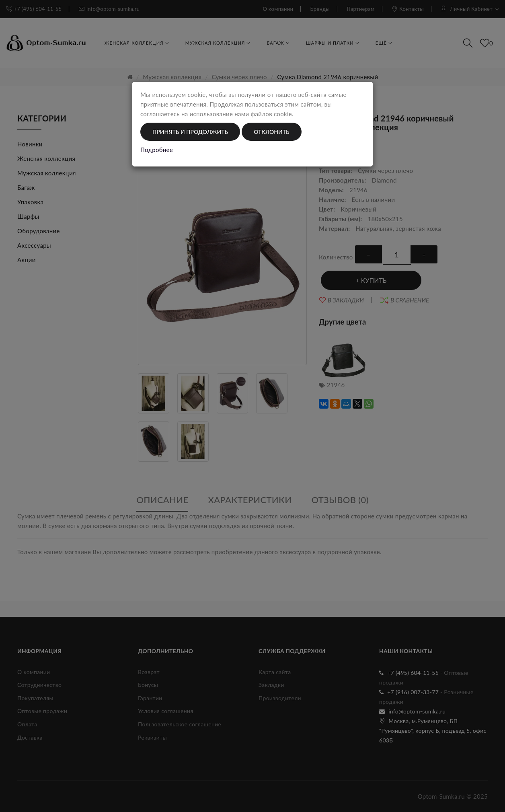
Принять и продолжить (190, 132)
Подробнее (157, 150)
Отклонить (271, 132)
